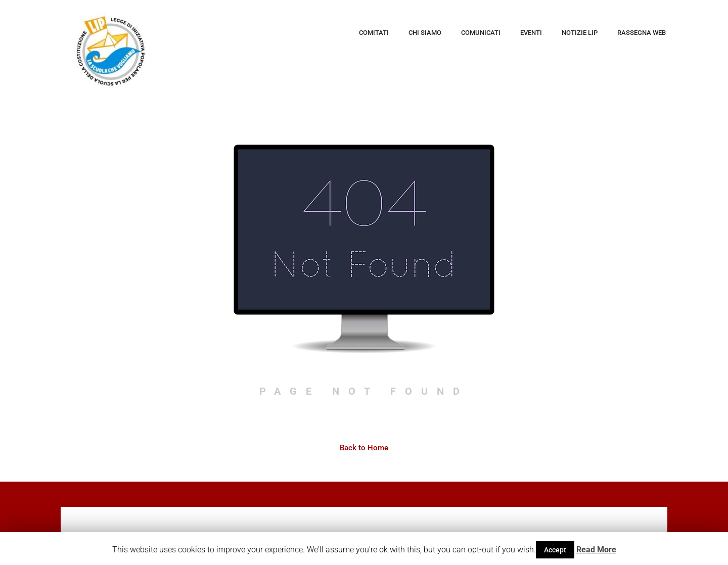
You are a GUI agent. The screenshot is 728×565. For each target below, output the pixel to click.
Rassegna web (642, 33)
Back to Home (364, 448)
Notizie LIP (580, 33)
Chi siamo (425, 33)
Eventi (531, 33)
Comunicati (481, 33)
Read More (596, 550)
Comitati (374, 33)
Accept (555, 550)
